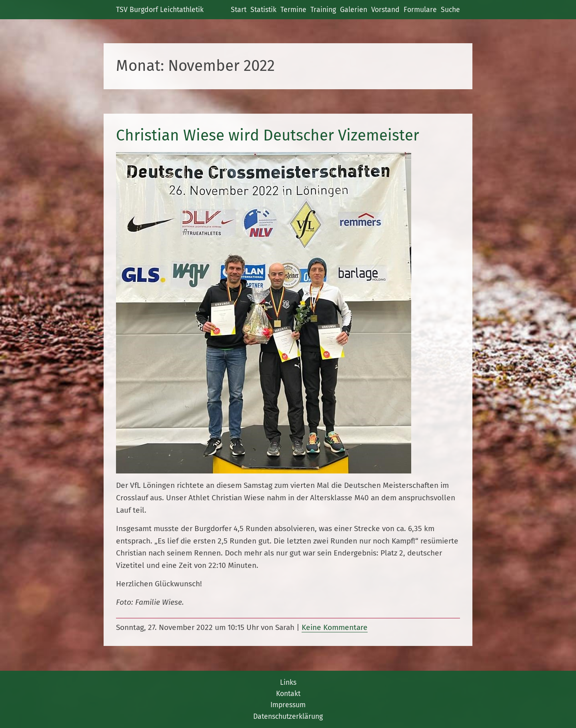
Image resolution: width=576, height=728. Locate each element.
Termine (293, 10)
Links (288, 682)
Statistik (263, 10)
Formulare (420, 10)
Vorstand (385, 10)
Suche (450, 10)
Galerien (354, 10)
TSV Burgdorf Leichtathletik (160, 10)
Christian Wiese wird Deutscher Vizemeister (268, 135)
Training (323, 10)
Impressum (288, 705)
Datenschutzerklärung (288, 716)
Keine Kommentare (335, 627)
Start (239, 10)
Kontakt (288, 694)
